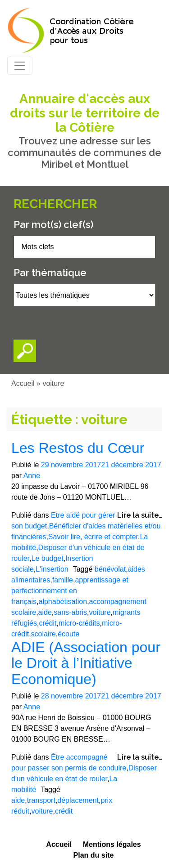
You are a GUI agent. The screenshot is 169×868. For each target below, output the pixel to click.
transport (41, 800)
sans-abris (70, 612)
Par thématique (50, 273)
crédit (48, 623)
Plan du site (94, 855)
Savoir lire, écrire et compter (93, 537)
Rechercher (55, 204)
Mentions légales (112, 844)
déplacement (78, 800)
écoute (69, 634)
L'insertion (52, 569)
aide (45, 612)
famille (63, 580)
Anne (32, 476)
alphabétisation (63, 602)
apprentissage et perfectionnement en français (70, 591)
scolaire (43, 634)
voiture (100, 612)
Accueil (23, 383)
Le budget (47, 558)
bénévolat (110, 569)
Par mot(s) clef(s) (53, 224)
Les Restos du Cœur (78, 448)
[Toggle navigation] (20, 66)
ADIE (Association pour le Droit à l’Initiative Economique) (86, 663)
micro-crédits (79, 623)
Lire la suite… (140, 515)
